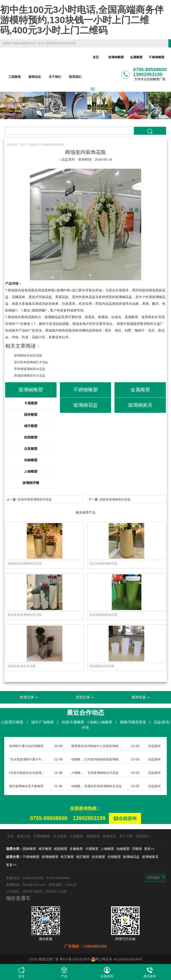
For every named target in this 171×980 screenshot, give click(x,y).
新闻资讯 (110, 836)
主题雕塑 (76, 836)
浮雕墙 (137, 849)
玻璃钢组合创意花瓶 (29, 355)
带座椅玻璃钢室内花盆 (31, 369)
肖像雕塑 (76, 849)
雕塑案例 (78, 746)
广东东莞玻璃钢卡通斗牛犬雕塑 (31, 760)
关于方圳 (126, 836)
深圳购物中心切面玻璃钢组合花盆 (109, 746)
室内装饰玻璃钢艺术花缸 (32, 362)
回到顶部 (153, 878)
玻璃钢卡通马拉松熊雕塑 (26, 746)
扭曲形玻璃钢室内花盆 (115, 499)
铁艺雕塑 (60, 836)
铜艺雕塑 (83, 857)
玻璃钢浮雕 (31, 483)
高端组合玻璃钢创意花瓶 (26, 564)
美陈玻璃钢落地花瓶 (105, 615)
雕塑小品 (24, 836)
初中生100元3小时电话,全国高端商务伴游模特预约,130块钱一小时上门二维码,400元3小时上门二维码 (82, 20)
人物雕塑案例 (81, 773)
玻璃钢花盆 (131, 857)
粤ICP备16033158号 (75, 959)
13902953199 (89, 819)
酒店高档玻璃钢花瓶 (105, 564)
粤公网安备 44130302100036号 (117, 959)
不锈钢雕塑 (157, 57)
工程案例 (14, 77)
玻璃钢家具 (150, 857)
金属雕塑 (136, 57)
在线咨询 (125, 819)
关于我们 (55, 77)
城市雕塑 (31, 426)
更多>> (149, 849)
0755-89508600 (49, 819)
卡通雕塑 (31, 403)
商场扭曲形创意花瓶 (23, 667)
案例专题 (141, 698)
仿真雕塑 (31, 449)
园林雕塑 (31, 414)
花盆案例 (155, 746)
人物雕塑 (31, 471)
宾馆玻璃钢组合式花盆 (103, 773)
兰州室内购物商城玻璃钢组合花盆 (109, 760)
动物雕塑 (31, 460)
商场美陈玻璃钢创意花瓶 (26, 615)
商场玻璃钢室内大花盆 (31, 375)
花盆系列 (34, 145)
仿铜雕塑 (114, 857)
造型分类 (85, 698)
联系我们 (75, 77)
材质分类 (30, 698)
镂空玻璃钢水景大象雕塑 (26, 787)
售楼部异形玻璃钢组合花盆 (104, 787)
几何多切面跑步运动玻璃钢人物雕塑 (34, 773)
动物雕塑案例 (81, 760)
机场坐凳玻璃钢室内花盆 (35, 499)
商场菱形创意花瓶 (103, 667)
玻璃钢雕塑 (116, 57)
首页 (96, 57)
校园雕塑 (31, 437)
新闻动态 (35, 77)
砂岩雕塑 (98, 857)
